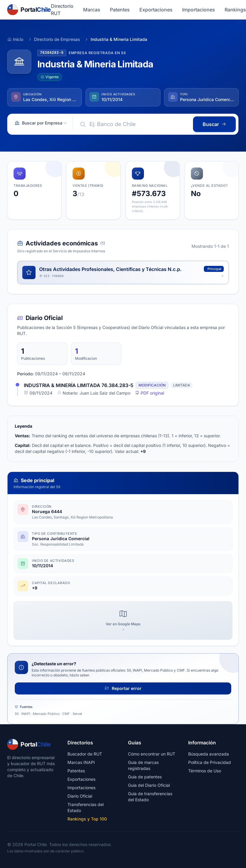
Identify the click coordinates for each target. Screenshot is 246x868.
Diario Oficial (80, 796)
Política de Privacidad (210, 762)
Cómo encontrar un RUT (152, 754)
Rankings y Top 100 (87, 819)
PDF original (150, 393)
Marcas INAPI (81, 762)
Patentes (120, 10)
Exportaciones (156, 10)
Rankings (235, 10)
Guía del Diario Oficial (149, 785)
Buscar (214, 124)
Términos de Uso (205, 771)
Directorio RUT (62, 10)
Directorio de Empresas (57, 39)
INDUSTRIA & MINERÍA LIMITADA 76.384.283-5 (79, 385)
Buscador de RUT (85, 754)
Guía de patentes (145, 777)
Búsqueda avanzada (209, 754)
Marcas (92, 10)
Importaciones (199, 10)
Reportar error (123, 688)
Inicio (15, 39)
